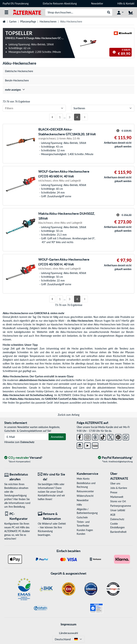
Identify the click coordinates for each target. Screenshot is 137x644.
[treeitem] (68, 90)
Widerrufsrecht (85, 496)
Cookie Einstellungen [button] (117, 525)
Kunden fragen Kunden (85, 532)
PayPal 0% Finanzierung (16, 3)
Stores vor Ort (118, 501)
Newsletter (97, 3)
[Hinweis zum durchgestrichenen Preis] (114, 52)
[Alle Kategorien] (6, 12)
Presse (114, 492)
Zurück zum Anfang (69, 415)
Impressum (68, 624)
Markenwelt (117, 497)
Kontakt (130, 3)
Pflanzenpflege (28, 22)
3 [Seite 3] (69, 117)
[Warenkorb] (131, 12)
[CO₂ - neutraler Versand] (23, 458)
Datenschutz (27, 442)
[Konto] (120, 12)
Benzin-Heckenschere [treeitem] (17, 80)
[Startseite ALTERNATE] (27, 12)
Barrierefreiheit (118, 532)
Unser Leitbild (118, 510)
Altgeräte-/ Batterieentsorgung (87, 511)
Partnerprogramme (121, 506)
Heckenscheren (48, 22)
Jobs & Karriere (119, 488)
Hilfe (120, 3)
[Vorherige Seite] (52, 117)
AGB (113, 515)
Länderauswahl (68, 633)
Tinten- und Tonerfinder (83, 524)
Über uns (115, 483)
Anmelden (57, 437)
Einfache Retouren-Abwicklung (60, 3)
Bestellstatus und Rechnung (86, 485)
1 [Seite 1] (60, 117)
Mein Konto (83, 479)
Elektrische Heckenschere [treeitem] (19, 71)
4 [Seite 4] (77, 117)
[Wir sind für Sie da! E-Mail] (52, 477)
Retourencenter (85, 491)
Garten (13, 22)
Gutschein (82, 517)
